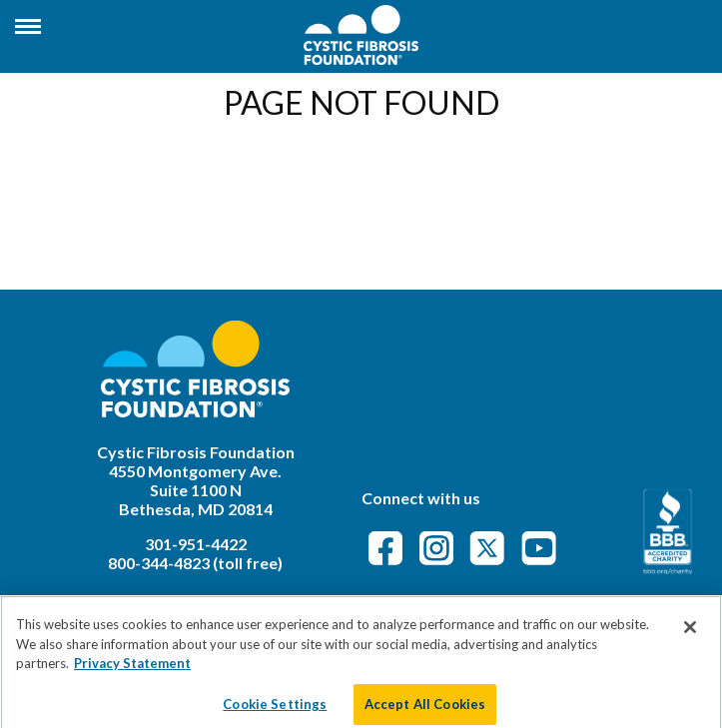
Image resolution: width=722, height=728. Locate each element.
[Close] (690, 638)
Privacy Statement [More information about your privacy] (132, 674)
